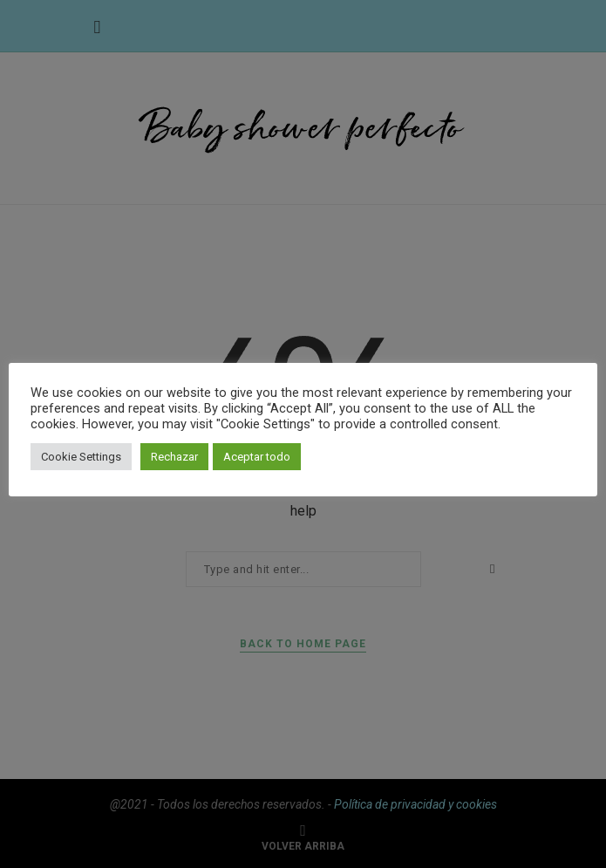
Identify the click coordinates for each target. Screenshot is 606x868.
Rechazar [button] (174, 457)
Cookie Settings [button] (81, 457)
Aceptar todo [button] (257, 457)
